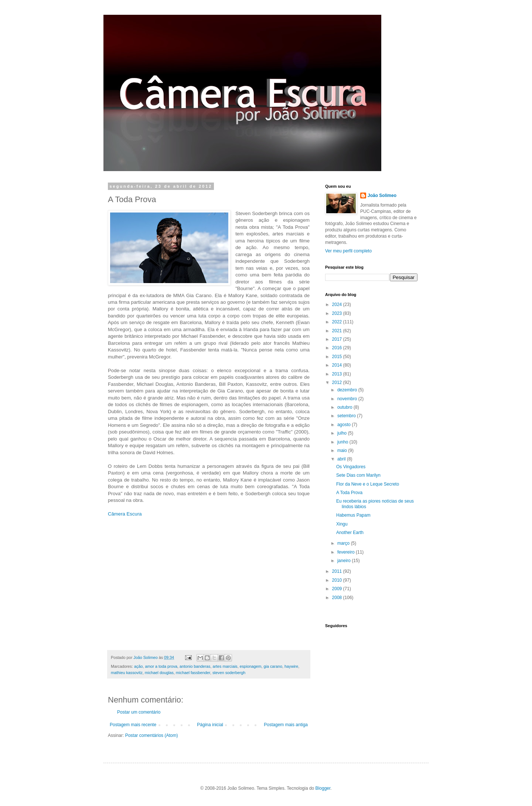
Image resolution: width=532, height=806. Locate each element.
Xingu (342, 524)
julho (343, 433)
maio (343, 450)
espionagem (251, 666)
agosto (345, 425)
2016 (338, 348)
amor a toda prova (161, 666)
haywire (291, 666)
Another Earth (350, 533)
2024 (338, 305)
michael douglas (159, 673)
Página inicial (210, 725)
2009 (338, 589)
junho (343, 442)
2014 (338, 365)
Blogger (323, 788)
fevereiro (347, 552)
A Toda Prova (349, 493)
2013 (338, 374)
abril (342, 459)
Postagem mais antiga (286, 725)
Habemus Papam (353, 515)
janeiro (345, 561)
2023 (338, 313)
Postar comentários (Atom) (152, 735)
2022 (338, 322)
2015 (338, 357)
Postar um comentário (139, 712)
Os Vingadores (351, 467)
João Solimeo (382, 195)
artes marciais (225, 666)
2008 (338, 598)
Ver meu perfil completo (348, 251)
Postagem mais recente (133, 725)
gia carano (273, 666)
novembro (348, 399)
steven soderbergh (229, 673)
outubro (345, 407)
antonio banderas (195, 666)
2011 (338, 571)
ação (138, 666)
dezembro (348, 390)
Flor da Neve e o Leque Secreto (368, 484)
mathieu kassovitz (127, 673)
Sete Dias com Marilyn (358, 475)
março (344, 543)
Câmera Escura (125, 514)
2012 (338, 382)
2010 (338, 580)
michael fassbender (193, 673)
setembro (347, 416)
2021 (338, 331)
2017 (338, 339)
